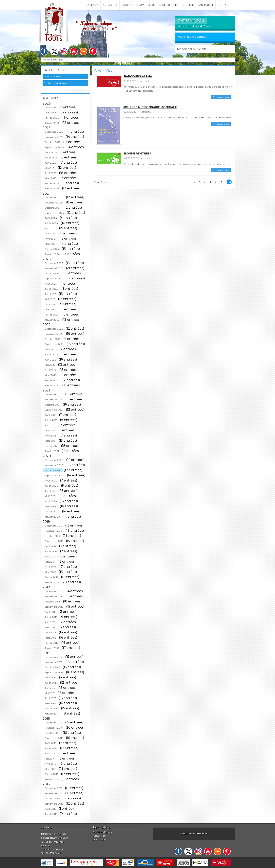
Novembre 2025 (54, 137)
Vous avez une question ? (192, 37)
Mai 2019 (50, 562)
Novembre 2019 (54, 531)
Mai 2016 (50, 759)
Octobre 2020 (53, 470)
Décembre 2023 (54, 263)
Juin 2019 (50, 557)
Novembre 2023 (54, 268)
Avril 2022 (50, 370)
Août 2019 (50, 546)
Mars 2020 (51, 506)
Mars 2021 (50, 441)
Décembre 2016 (53, 723)
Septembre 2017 (54, 672)
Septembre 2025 (54, 147)
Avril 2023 (50, 304)
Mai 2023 (50, 299)
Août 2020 (51, 481)
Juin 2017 (50, 688)
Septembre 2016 (54, 738)
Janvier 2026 (52, 123)
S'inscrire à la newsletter (194, 833)
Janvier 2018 (52, 648)
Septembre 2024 (54, 213)
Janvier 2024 (52, 254)
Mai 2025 (50, 168)
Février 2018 (51, 643)
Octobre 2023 (53, 273)
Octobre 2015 (52, 798)
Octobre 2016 (52, 733)
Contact (224, 5)
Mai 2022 (50, 365)
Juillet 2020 (51, 486)
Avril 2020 (51, 501)
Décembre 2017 (53, 657)
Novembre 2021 (54, 399)
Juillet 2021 (51, 420)
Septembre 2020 (54, 475)
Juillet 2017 (51, 683)
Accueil (46, 60)
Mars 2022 (51, 375)
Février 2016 (51, 774)
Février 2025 (52, 183)
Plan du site (100, 840)
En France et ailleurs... (56, 83)
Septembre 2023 (54, 279)
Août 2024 (51, 218)
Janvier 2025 (52, 188)
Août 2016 (50, 743)
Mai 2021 (50, 430)
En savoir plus (221, 97)
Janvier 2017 (52, 714)
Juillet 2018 (51, 617)
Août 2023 (51, 284)
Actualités (110, 5)
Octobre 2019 (52, 536)
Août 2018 (50, 612)
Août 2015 (50, 809)
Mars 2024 (51, 244)
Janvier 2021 (52, 451)
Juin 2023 (50, 294)
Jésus (152, 5)
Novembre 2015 (53, 793)
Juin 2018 (50, 622)
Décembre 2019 (53, 526)
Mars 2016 (50, 769)
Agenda (93, 5)
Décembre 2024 (54, 197)
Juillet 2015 (51, 814)
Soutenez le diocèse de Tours (194, 26)
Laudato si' (206, 5)
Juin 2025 (50, 163)
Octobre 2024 (53, 208)
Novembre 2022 (54, 334)
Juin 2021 (50, 425)
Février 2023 (52, 315)
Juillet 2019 (51, 551)
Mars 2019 (50, 572)
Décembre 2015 (53, 788)
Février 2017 (51, 708)
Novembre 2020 (54, 465)
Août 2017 (50, 678)
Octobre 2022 (53, 339)
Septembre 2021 (54, 410)
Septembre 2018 (54, 607)
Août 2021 (50, 415)
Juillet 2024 (51, 223)
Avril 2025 (50, 173)
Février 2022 (52, 380)
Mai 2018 (50, 627)
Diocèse (188, 5)
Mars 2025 (50, 178)
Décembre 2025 (54, 132)
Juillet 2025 (51, 158)
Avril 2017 (50, 698)
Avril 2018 (50, 633)
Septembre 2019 (54, 541)
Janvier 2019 (52, 582)
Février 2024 (52, 249)
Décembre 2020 (54, 460)
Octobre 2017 (52, 667)
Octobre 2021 (52, 405)
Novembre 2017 (54, 662)
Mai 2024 (50, 234)
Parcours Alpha (138, 76)
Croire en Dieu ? (133, 5)
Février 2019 (51, 577)
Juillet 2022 (51, 354)
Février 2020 (52, 512)
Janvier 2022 (52, 385)
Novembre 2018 (54, 596)
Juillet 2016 (51, 748)
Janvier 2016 (52, 779)
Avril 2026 (50, 107)
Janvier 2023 (52, 320)
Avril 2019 (50, 567)
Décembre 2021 (53, 394)
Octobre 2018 (52, 602)
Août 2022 (51, 349)
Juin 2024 (50, 228)
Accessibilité (100, 836)
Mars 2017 (50, 703)
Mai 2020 (50, 496)
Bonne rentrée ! (138, 153)
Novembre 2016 (54, 728)
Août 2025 (51, 152)
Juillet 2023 (51, 289)
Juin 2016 (50, 753)
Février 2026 (52, 118)
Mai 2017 (50, 693)
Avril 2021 (50, 436)
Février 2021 (51, 446)
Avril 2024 (51, 239)
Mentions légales (102, 832)
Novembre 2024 (54, 203)
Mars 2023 (51, 309)
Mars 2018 (50, 638)
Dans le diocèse (52, 76)
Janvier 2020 (52, 517)
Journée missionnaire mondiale (150, 107)
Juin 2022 (50, 360)
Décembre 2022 (54, 329)
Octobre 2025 (52, 142)
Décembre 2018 (54, 591)
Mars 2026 (51, 113)
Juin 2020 (50, 491)
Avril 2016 (50, 764)
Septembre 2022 (54, 344)
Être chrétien (169, 5)
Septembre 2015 (54, 804)
